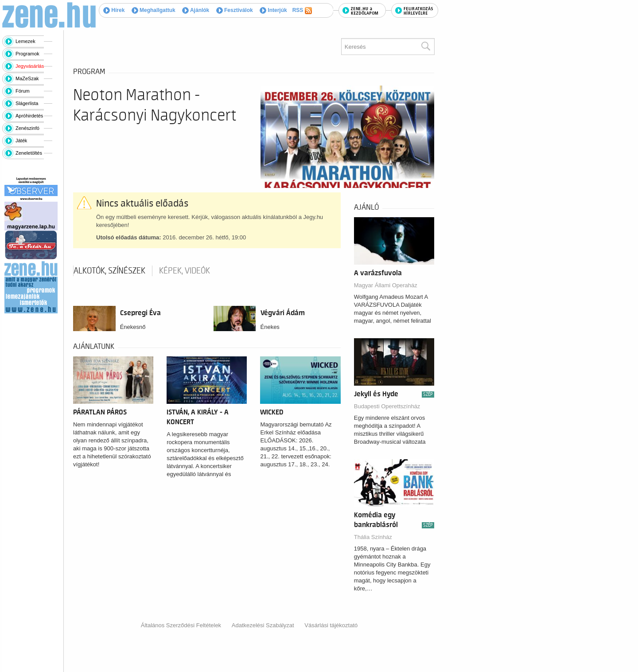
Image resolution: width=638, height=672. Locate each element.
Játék (21, 141)
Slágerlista (27, 103)
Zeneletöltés (29, 153)
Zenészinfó (27, 128)
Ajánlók (196, 10)
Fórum (23, 91)
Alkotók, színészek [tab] (109, 271)
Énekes (270, 327)
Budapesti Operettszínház (387, 406)
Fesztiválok (235, 10)
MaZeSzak (27, 78)
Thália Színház (373, 537)
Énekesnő (133, 327)
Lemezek (25, 41)
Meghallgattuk (154, 10)
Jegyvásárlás (30, 66)
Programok (27, 54)
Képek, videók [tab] (185, 271)
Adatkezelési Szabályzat (263, 625)
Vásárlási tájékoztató (331, 625)
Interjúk (273, 10)
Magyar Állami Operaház (386, 285)
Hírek (114, 10)
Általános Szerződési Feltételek (181, 625)
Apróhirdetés (29, 116)
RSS (302, 11)
